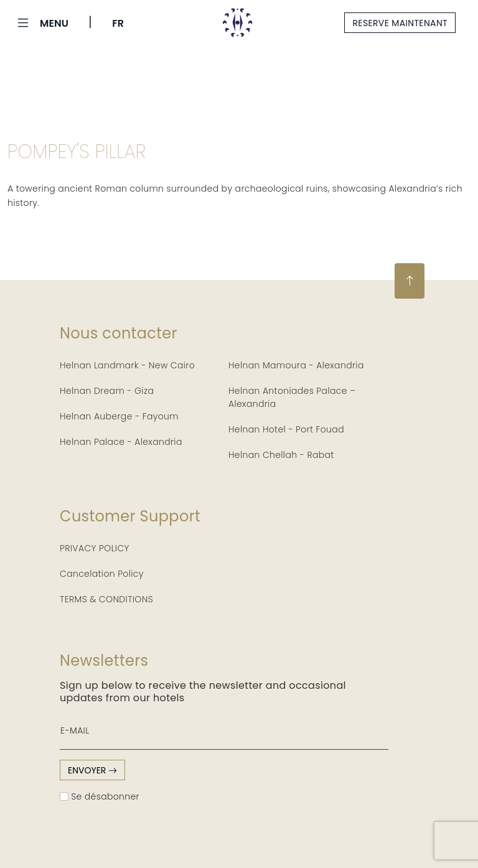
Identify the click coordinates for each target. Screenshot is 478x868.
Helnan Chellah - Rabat (281, 455)
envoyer (92, 770)
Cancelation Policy (102, 574)
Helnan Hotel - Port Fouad (286, 429)
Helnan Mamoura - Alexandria (296, 365)
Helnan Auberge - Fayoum (119, 416)
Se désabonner (100, 796)
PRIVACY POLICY (95, 548)
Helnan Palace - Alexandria (121, 442)
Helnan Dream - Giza (107, 391)
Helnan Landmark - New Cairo (127, 365)
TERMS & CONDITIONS (106, 599)
